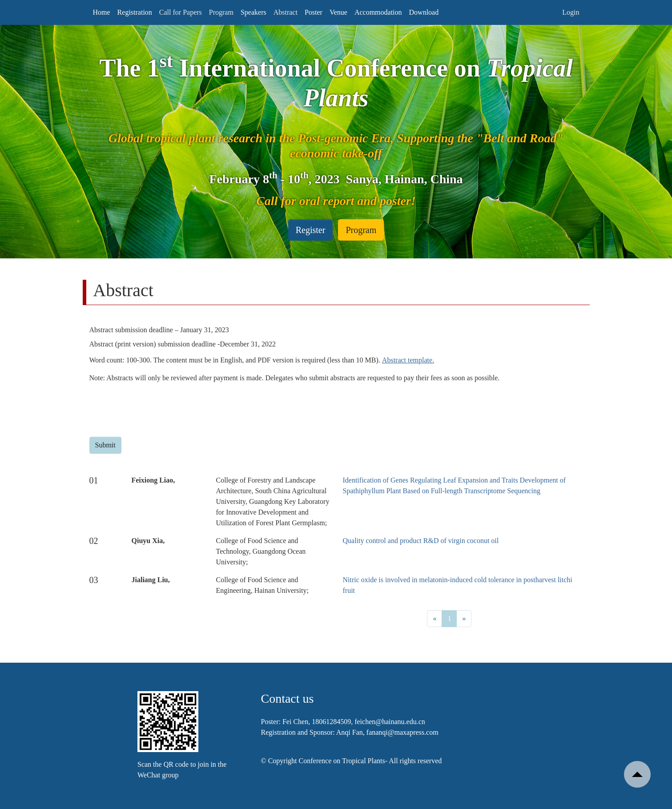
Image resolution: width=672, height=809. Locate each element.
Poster (314, 12)
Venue (338, 12)
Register (311, 230)
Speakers (254, 12)
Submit (105, 445)
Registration (135, 12)
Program (361, 230)
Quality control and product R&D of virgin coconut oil (421, 541)
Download (424, 12)
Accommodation (378, 12)
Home (102, 12)
